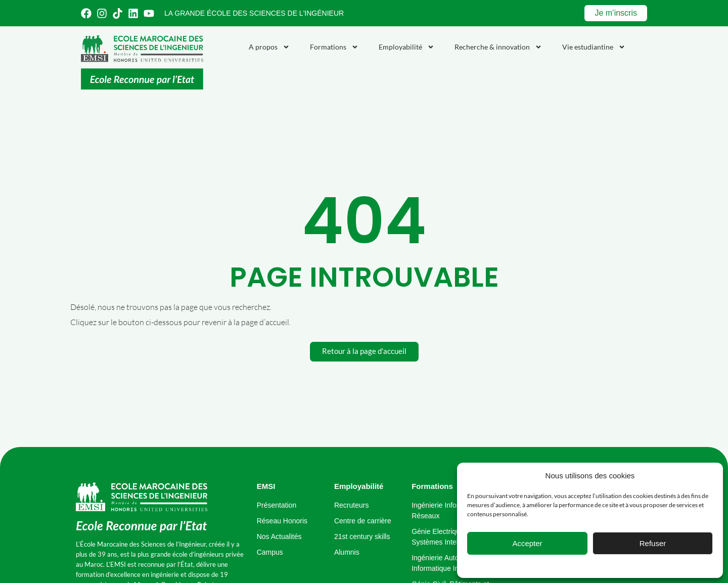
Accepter (527, 543)
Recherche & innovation (498, 47)
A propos (269, 47)
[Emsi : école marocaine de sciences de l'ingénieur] (142, 62)
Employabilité (406, 47)
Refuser (653, 543)
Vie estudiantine (594, 47)
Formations (334, 47)
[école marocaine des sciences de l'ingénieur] (142, 508)
